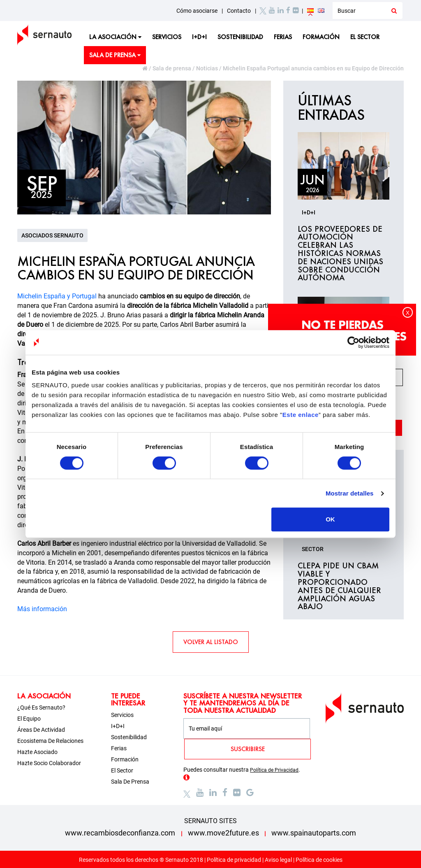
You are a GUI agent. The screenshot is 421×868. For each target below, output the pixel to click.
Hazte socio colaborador (49, 763)
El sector (365, 37)
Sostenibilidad (240, 37)
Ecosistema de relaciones (50, 741)
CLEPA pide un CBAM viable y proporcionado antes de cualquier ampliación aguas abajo (339, 586)
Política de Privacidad (274, 770)
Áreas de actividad (41, 730)
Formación (321, 37)
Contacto (239, 11)
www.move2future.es (223, 833)
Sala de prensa (172, 68)
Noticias (207, 68)
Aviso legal (278, 860)
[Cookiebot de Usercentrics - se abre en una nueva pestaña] (353, 342)
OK (330, 519)
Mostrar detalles (350, 493)
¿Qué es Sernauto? (41, 707)
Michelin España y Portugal (57, 296)
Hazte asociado (37, 752)
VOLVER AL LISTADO (211, 642)
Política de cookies (319, 860)
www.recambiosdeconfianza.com (120, 833)
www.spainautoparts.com (314, 833)
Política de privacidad (234, 860)
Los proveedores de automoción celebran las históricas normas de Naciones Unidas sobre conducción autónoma (340, 254)
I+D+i (199, 37)
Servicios (167, 37)
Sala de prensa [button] (115, 55)
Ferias (283, 37)
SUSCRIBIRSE (248, 749)
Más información (42, 609)
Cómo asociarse (197, 11)
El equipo (29, 719)
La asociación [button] (115, 37)
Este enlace (301, 415)
